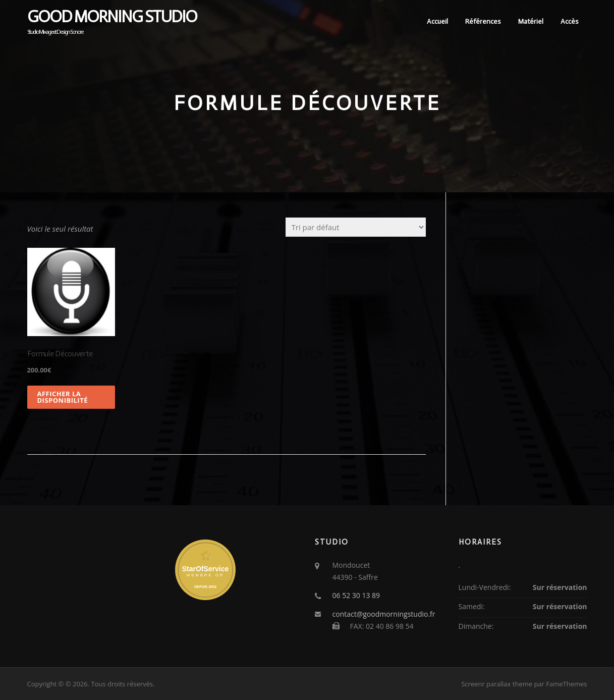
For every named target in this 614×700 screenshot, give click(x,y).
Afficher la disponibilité (63, 397)
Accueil (437, 21)
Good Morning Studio (112, 17)
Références (483, 21)
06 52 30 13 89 (356, 595)
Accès (570, 21)
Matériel (531, 21)
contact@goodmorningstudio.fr (384, 614)
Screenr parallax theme (497, 684)
